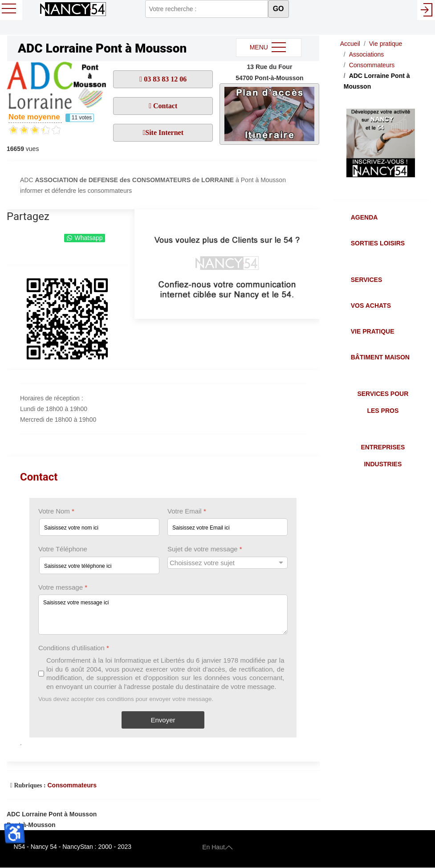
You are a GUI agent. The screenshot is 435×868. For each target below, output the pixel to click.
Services (367, 280)
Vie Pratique (373, 331)
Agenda (364, 217)
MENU (269, 48)
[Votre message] (163, 615)
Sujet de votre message (205, 549)
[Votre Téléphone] (99, 565)
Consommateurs (72, 785)
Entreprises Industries (383, 456)
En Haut (217, 847)
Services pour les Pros (383, 402)
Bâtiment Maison (380, 357)
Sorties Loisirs (378, 243)
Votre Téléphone (63, 549)
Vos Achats (371, 306)
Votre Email (187, 511)
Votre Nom (56, 511)
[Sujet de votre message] (228, 563)
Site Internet (164, 132)
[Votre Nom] (99, 528)
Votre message (63, 587)
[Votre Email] (228, 528)
